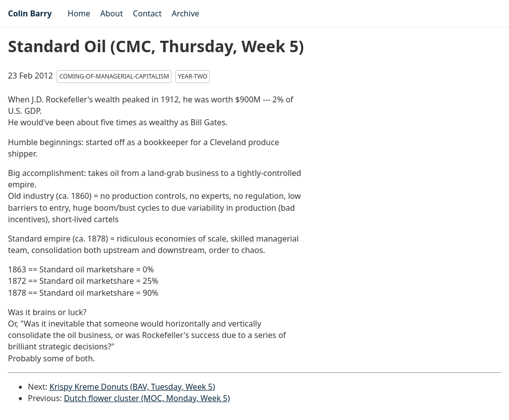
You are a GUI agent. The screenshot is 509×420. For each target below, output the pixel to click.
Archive (185, 13)
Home (79, 13)
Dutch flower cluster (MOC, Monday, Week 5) (147, 398)
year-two (193, 76)
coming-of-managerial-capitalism (114, 76)
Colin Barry (30, 13)
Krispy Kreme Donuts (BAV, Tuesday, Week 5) (132, 387)
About (112, 13)
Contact (147, 13)
